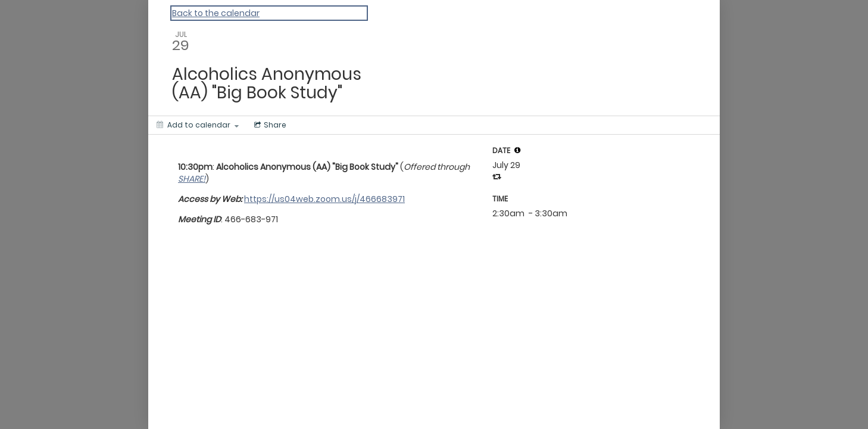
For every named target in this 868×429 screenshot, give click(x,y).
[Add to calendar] (198, 125)
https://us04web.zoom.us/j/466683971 (324, 199)
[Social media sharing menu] (269, 125)
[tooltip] (517, 150)
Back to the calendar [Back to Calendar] (216, 13)
